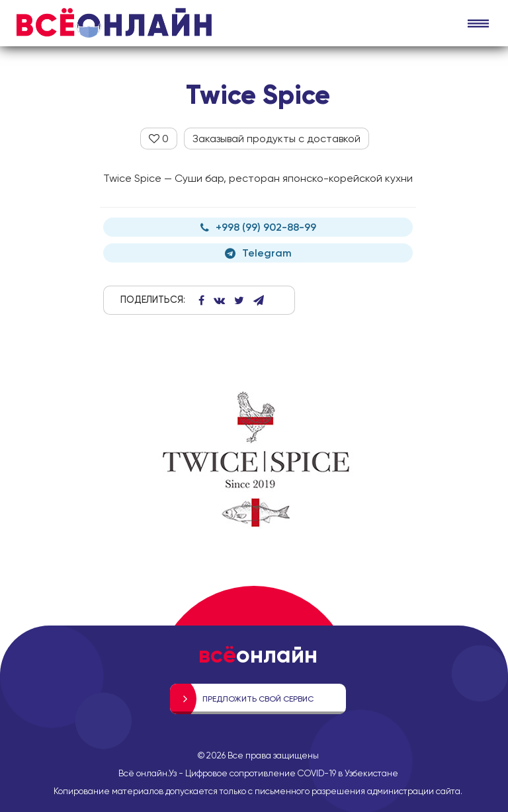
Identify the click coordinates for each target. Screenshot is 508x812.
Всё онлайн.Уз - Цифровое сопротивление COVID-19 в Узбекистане (258, 773)
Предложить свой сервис (258, 699)
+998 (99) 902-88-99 (258, 227)
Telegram (258, 253)
